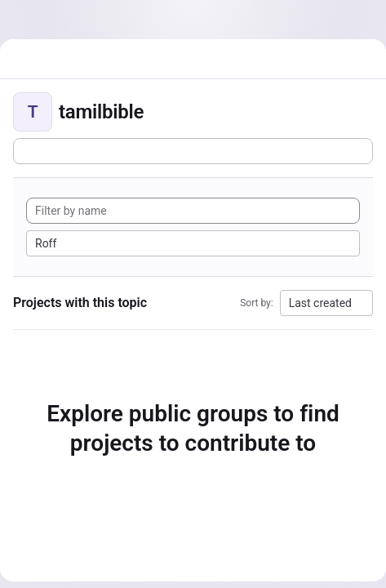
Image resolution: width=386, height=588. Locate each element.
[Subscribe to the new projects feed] (193, 151)
